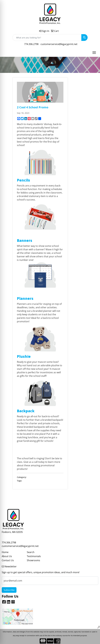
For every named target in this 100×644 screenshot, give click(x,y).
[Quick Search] (47, 38)
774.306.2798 (31, 44)
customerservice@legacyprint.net (59, 44)
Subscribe (9, 590)
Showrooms (33, 560)
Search (31, 552)
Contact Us (8, 560)
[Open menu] (94, 53)
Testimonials (34, 556)
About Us (7, 556)
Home (5, 552)
